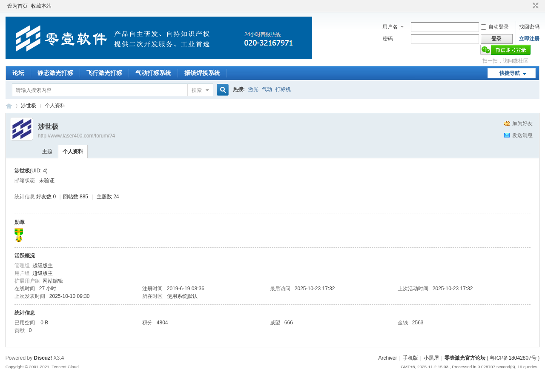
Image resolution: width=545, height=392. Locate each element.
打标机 (283, 89)
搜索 (197, 90)
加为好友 (522, 123)
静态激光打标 (55, 73)
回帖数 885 (76, 197)
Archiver (387, 358)
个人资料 (73, 152)
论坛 (18, 73)
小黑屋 (431, 358)
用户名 (390, 27)
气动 (267, 89)
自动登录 (495, 27)
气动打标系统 (153, 73)
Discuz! (43, 358)
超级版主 (43, 266)
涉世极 (29, 106)
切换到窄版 (535, 6)
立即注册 (529, 39)
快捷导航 (510, 73)
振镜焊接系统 (202, 73)
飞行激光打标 (104, 73)
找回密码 (529, 27)
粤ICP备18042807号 (513, 358)
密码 (388, 39)
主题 (47, 152)
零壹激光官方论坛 (9, 106)
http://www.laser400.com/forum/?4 (76, 136)
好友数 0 (46, 197)
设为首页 (17, 6)
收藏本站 (41, 6)
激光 (253, 89)
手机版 (410, 358)
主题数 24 (108, 197)
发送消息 (522, 135)
